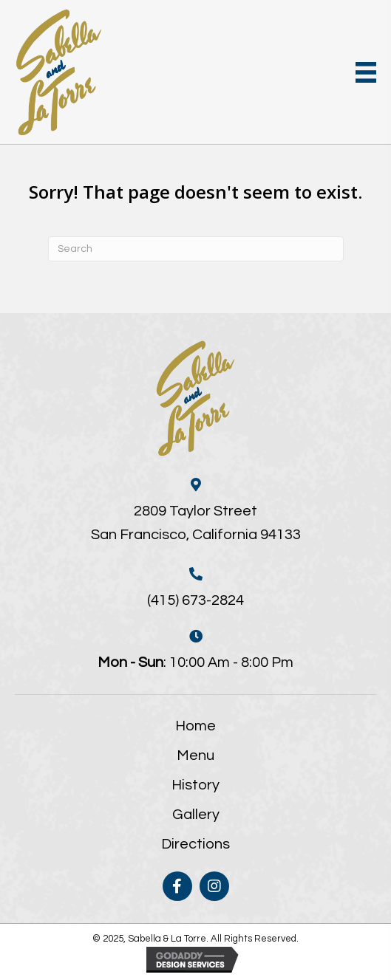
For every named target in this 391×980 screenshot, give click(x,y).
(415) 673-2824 (195, 600)
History (195, 785)
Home (195, 726)
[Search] (196, 249)
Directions (195, 844)
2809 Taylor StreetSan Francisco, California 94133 (196, 523)
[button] (177, 886)
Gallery (196, 815)
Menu (195, 755)
